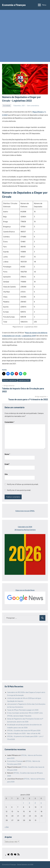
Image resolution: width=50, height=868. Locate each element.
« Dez (7, 827)
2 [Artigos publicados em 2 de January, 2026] (29, 803)
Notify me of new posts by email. (19, 490)
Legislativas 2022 (24, 380)
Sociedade (7, 106)
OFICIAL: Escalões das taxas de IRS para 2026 (24, 730)
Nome (7, 454)
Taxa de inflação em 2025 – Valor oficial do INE (24, 733)
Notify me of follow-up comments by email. (23, 484)
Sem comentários (33, 106)
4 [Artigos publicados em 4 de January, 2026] (41, 803)
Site (6, 474)
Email (7, 464)
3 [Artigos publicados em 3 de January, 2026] (35, 803)
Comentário (9, 422)
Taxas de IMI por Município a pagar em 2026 (23, 710)
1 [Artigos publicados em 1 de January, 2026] (23, 803)
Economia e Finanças (14, 5)
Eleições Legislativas (10, 380)
